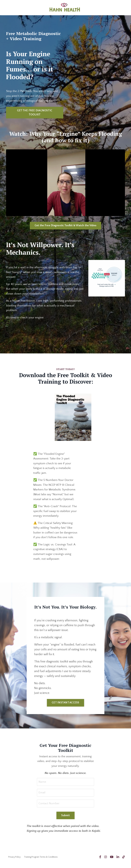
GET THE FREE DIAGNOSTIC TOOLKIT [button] (35, 113)
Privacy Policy (14, 861)
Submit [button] (65, 819)
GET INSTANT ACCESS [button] (65, 705)
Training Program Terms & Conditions (41, 861)
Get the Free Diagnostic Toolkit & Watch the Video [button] (65, 226)
